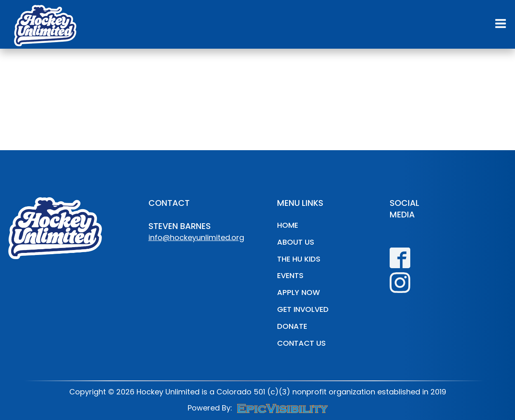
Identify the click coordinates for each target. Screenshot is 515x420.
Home (288, 225)
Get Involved (303, 309)
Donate (292, 326)
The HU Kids (299, 259)
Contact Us (301, 343)
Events (290, 275)
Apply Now (299, 292)
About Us (296, 242)
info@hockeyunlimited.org (196, 237)
